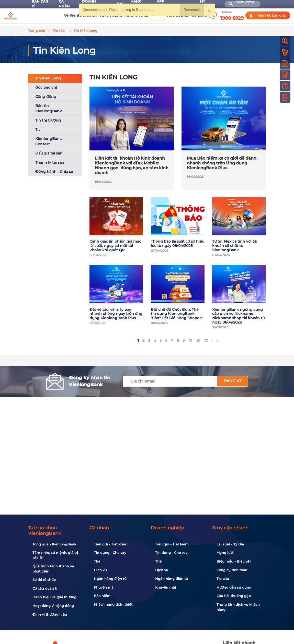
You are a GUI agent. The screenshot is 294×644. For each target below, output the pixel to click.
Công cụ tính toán (232, 570)
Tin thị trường (48, 117)
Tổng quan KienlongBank (54, 544)
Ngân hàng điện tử (110, 579)
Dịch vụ (100, 570)
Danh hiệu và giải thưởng (54, 597)
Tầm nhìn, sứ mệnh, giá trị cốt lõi (55, 555)
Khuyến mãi (104, 587)
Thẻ (97, 561)
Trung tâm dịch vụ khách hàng (238, 607)
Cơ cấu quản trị (46, 588)
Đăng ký (233, 378)
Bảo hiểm (102, 596)
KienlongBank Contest (49, 139)
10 (190, 338)
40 (198, 338)
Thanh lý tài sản (50, 160)
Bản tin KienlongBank (49, 106)
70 (206, 338)
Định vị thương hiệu (50, 614)
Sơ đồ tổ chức (44, 580)
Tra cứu (223, 579)
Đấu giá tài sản (49, 150)
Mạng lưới (225, 553)
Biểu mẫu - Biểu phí (234, 561)
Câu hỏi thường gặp (234, 596)
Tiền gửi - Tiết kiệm (111, 544)
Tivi (38, 127)
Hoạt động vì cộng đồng (53, 606)
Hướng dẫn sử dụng (234, 587)
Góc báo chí (46, 85)
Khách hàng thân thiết (113, 604)
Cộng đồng (46, 94)
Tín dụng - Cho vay (110, 553)
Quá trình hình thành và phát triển (53, 569)
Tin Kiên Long (48, 75)
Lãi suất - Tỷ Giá (230, 544)
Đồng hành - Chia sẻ (54, 169)
